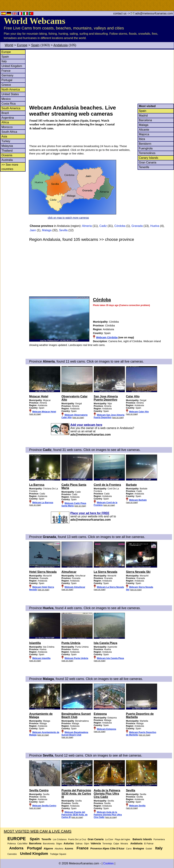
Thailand (7, 151)
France (6, 71)
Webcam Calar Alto (139, 412)
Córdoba (120, 226)
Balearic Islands (142, 839)
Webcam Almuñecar (75, 587)
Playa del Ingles (122, 839)
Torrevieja (107, 844)
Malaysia (7, 146)
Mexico (6, 99)
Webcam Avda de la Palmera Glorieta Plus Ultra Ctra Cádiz (108, 815)
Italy (4, 61)
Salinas (79, 844)
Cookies (108, 863)
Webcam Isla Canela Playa (110, 658)
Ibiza (142, 139)
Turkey (6, 141)
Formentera (159, 839)
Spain (35, 45)
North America (11, 90)
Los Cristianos (60, 839)
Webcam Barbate (138, 500)
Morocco (7, 127)
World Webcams (35, 21)
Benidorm (145, 144)
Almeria (87, 226)
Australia (7, 160)
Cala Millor (22, 844)
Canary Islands (149, 158)
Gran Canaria (148, 162)
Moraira (124, 844)
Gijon (87, 844)
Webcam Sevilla (137, 806)
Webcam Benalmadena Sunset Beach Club (75, 734)
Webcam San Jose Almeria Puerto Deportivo (109, 416)
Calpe (116, 844)
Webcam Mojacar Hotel (44, 412)
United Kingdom (12, 66)
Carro (129, 849)
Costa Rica (9, 104)
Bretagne (139, 848)
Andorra (16, 848)
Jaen (33, 230)
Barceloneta (49, 844)
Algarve (48, 848)
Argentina (8, 118)
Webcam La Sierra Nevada (110, 587)
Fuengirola (146, 148)
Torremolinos (147, 153)
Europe (22, 45)
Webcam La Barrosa (43, 503)
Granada (137, 226)
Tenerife (144, 167)
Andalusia (60, 45)
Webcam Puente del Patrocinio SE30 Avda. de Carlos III (74, 815)
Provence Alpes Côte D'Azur (107, 848)
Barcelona (145, 120)
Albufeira (59, 849)
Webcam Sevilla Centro (44, 806)
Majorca (144, 134)
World (9, 45)
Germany (7, 75)
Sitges (59, 844)
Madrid (143, 116)
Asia (4, 136)
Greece (6, 85)
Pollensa (12, 844)
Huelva (155, 226)
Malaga (144, 125)
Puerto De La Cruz (77, 839)
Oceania (7, 155)
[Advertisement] (101, 77)
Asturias (69, 843)
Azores (69, 848)
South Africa (9, 132)
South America (11, 108)
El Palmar (149, 844)
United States (10, 94)
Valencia (96, 843)
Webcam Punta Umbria (76, 658)
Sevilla (63, 230)
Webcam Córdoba (107, 337)
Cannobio (12, 854)
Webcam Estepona (106, 729)
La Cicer (109, 839)
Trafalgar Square (58, 854)
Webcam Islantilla (41, 658)
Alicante (144, 130)
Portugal (7, 80)
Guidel (149, 849)
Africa (5, 122)
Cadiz (103, 226)
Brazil (5, 113)
